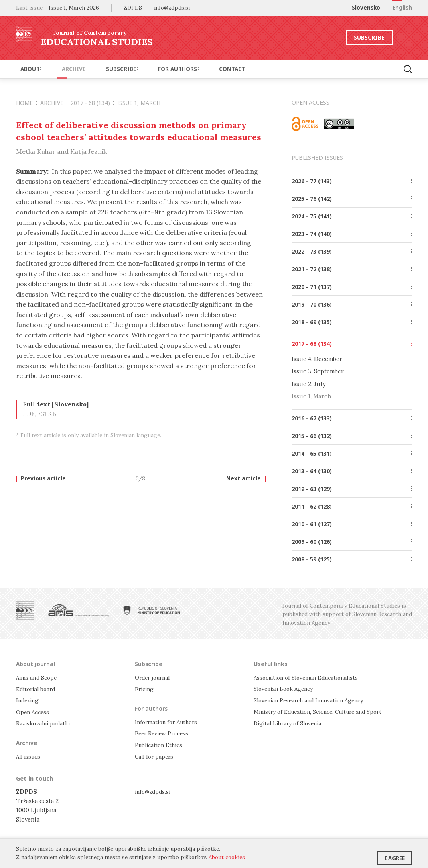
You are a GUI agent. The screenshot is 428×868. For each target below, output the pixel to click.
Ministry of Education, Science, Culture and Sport (324, 711)
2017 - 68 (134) (92, 103)
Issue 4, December (317, 359)
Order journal (154, 677)
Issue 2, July (309, 384)
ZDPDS (133, 8)
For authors (157, 69)
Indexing (28, 700)
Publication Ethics (161, 744)
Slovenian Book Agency (286, 689)
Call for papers (155, 755)
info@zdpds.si (154, 790)
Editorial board (38, 689)
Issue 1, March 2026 (74, 8)
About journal (36, 664)
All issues (29, 755)
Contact (204, 69)
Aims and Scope (38, 677)
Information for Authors (169, 721)
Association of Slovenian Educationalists (310, 677)
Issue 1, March (139, 103)
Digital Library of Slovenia (290, 722)
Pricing (145, 689)
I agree (395, 854)
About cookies (227, 857)
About (28, 69)
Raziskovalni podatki (45, 722)
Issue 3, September (318, 371)
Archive (64, 69)
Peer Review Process (164, 732)
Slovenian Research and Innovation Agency (313, 700)
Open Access (34, 711)
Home (26, 103)
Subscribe (345, 37)
